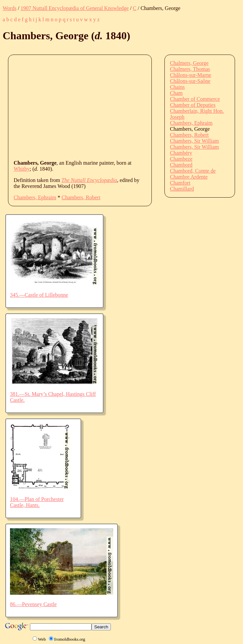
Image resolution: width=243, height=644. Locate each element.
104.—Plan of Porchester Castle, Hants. (37, 502)
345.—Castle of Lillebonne (39, 295)
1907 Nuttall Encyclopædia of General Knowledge (75, 8)
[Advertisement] (128, 107)
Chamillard (182, 189)
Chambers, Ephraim (35, 197)
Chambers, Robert (81, 197)
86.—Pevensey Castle (33, 604)
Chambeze (181, 159)
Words (9, 8)
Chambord (181, 165)
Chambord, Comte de (193, 171)
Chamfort (180, 183)
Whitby (22, 169)
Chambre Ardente (189, 177)
